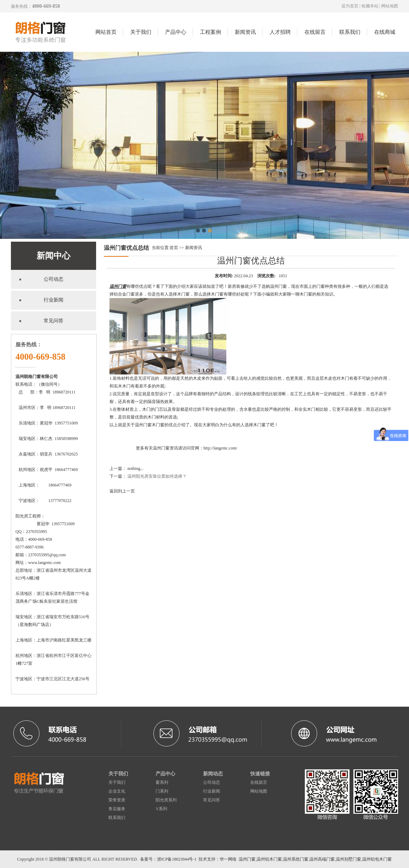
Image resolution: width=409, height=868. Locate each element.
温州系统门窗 (296, 859)
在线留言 (315, 32)
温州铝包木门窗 (377, 859)
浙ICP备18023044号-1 (177, 859)
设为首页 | (351, 6)
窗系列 (162, 782)
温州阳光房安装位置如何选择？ (157, 476)
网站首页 (106, 32)
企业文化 (117, 791)
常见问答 (212, 800)
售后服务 (117, 809)
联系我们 (350, 32)
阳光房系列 (166, 800)
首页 (174, 248)
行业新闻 (212, 791)
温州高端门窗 (322, 859)
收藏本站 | (371, 6)
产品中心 (176, 32)
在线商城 (385, 32)
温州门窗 (118, 286)
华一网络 (228, 859)
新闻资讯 (245, 32)
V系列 (161, 809)
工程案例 (210, 32)
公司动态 (212, 782)
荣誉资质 (117, 800)
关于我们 (141, 32)
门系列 (162, 791)
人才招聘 (280, 32)
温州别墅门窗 (348, 859)
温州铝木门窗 (269, 859)
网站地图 (390, 6)
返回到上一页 (122, 491)
